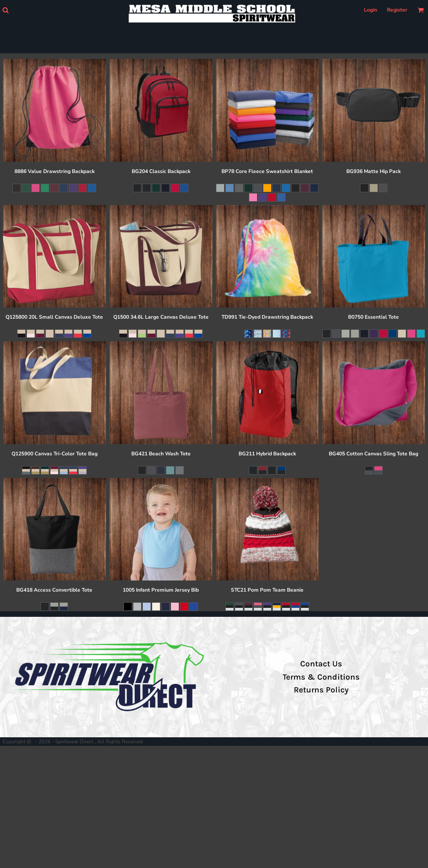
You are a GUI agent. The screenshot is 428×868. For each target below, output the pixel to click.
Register (397, 10)
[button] (5, 10)
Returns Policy (321, 690)
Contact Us (321, 664)
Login (370, 10)
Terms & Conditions (321, 677)
